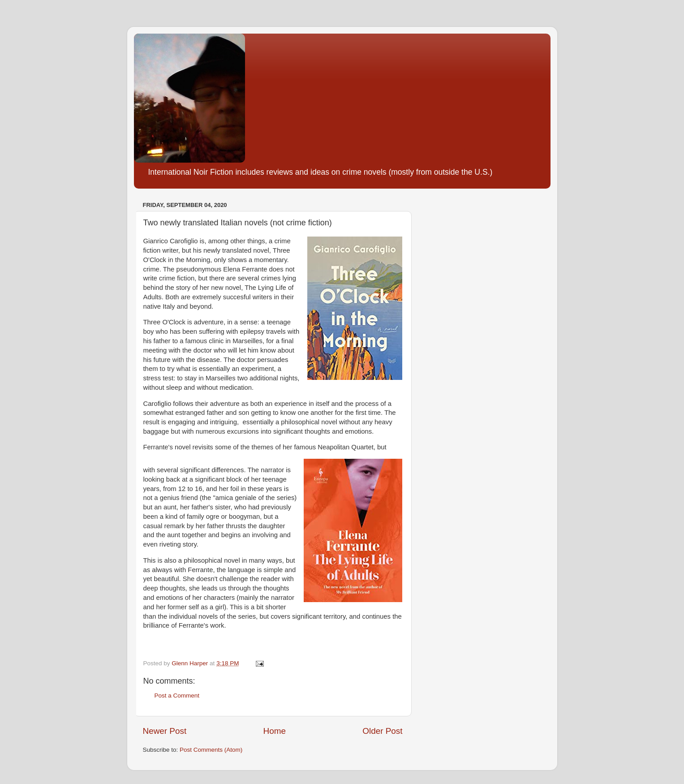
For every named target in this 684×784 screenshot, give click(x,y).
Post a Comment (177, 696)
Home (275, 731)
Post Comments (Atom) (211, 750)
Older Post (382, 731)
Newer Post (165, 731)
